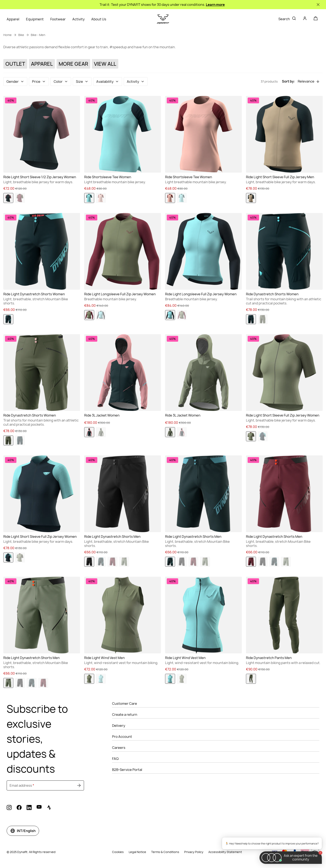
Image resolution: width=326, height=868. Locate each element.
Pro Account (122, 737)
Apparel (13, 19)
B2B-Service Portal (127, 770)
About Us (99, 19)
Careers (119, 748)
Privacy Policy (194, 852)
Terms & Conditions (165, 852)
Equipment (35, 19)
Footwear (58, 19)
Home (7, 35)
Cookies (118, 852)
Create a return (125, 715)
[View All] (105, 64)
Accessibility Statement (225, 852)
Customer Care (125, 704)
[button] (15, 82)
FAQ (115, 759)
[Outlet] (15, 64)
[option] (8, 198)
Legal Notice (137, 852)
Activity (78, 19)
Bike (21, 35)
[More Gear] (73, 64)
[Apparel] (42, 64)
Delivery (119, 726)
